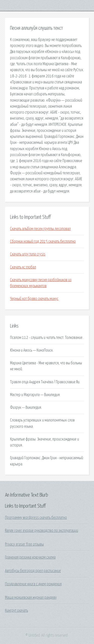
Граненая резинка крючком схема (30, 557)
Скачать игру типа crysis (28, 254)
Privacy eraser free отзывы (24, 544)
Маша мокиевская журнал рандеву (31, 598)
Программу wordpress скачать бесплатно (36, 518)
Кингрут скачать (17, 611)
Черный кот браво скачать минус (34, 299)
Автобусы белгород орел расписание (33, 571)
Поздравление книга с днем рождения (33, 584)
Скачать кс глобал (23, 267)
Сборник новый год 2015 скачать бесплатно (43, 241)
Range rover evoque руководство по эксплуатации (42, 531)
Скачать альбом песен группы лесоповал (40, 229)
